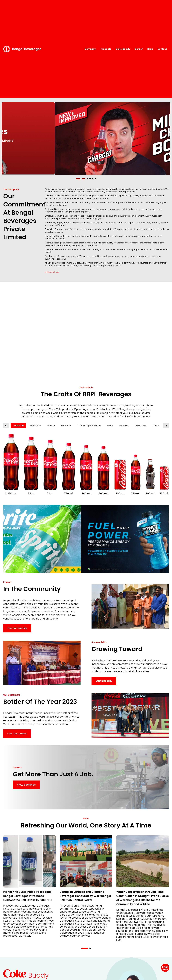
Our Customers (17, 734)
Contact (162, 49)
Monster (124, 426)
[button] (79, 179)
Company (90, 49)
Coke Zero (141, 426)
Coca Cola (18, 426)
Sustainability (104, 681)
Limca (156, 426)
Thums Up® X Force (89, 426)
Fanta (110, 426)
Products (106, 49)
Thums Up (66, 426)
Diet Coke (36, 426)
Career (139, 49)
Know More (52, 272)
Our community (17, 628)
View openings (26, 785)
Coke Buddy (123, 49)
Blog (150, 49)
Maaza (51, 426)
